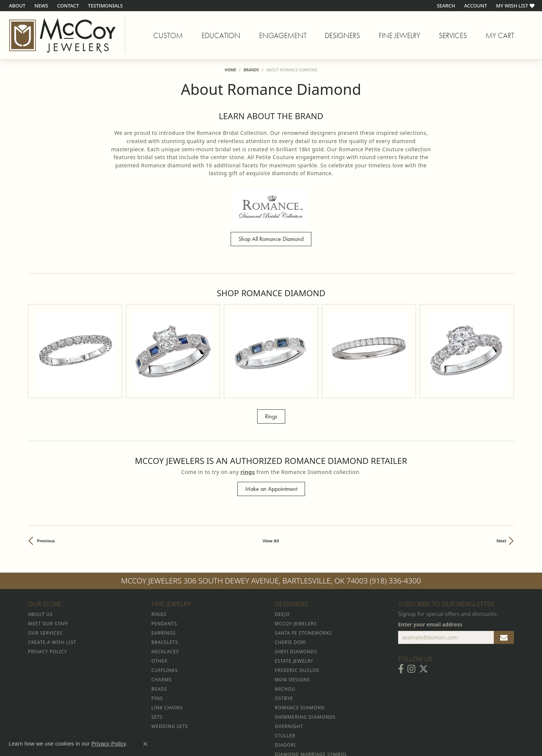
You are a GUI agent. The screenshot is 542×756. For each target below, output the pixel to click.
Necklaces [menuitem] (165, 582)
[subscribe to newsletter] (504, 568)
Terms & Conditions (279, 728)
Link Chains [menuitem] (167, 638)
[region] (271, 316)
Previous (46, 471)
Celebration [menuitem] (291, 704)
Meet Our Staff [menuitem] (48, 554)
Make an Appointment (271, 419)
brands (251, 70)
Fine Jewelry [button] (399, 35)
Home (230, 70)
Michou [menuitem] (285, 619)
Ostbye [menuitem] (284, 629)
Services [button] (453, 35)
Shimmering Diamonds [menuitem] (305, 647)
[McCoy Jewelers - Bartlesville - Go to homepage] (63, 35)
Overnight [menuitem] (289, 657)
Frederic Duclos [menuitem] (297, 601)
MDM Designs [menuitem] (292, 610)
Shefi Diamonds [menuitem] (296, 582)
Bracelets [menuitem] (165, 573)
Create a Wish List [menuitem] (52, 573)
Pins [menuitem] (157, 629)
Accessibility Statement (334, 728)
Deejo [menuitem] (282, 545)
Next (501, 471)
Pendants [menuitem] (164, 554)
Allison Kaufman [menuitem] (298, 694)
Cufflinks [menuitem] (164, 601)
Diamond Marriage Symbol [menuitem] (311, 685)
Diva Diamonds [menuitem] (295, 713)
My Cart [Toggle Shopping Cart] (500, 35)
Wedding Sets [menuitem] (170, 657)
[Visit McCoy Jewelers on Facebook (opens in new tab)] (401, 599)
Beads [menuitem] (159, 619)
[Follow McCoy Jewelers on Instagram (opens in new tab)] (411, 599)
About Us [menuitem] (40, 545)
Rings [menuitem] (159, 545)
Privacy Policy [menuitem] (47, 582)
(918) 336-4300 (395, 511)
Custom (168, 35)
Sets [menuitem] (157, 647)
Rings (271, 346)
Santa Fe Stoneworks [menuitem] (303, 563)
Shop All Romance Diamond (271, 239)
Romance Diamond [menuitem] (300, 638)
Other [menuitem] (159, 591)
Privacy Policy (234, 728)
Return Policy (197, 728)
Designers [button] (342, 35)
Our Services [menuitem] (45, 563)
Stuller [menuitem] (285, 666)
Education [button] (221, 35)
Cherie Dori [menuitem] (290, 573)
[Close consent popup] (145, 744)
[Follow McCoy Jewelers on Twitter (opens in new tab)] (424, 599)
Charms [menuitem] (161, 610)
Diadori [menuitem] (285, 676)
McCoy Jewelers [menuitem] (296, 554)
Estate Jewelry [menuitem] (294, 591)
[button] (445, 6)
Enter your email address (430, 554)
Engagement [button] (283, 35)
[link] (16, 6)
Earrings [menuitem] (164, 563)
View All (271, 471)
